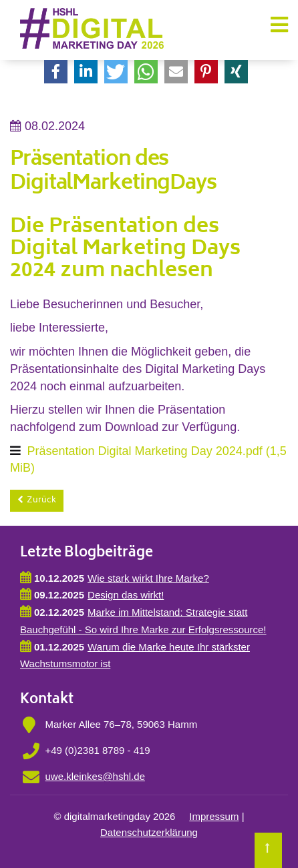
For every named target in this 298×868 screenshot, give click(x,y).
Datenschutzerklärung (149, 832)
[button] (56, 72)
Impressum (214, 816)
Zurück (41, 501)
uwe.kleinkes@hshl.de (95, 776)
